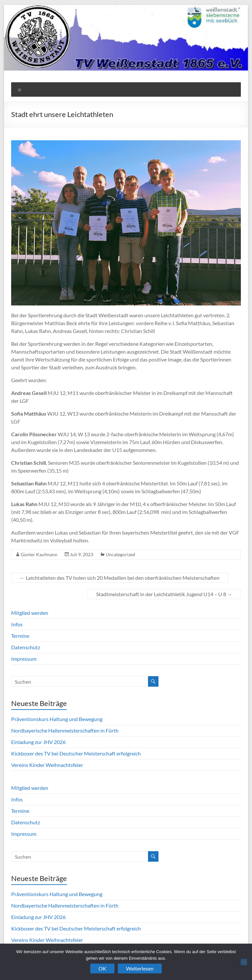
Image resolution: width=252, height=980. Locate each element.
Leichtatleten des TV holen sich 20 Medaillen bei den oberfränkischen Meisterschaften (120, 578)
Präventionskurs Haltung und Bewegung (57, 719)
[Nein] (244, 962)
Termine (20, 636)
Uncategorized (120, 554)
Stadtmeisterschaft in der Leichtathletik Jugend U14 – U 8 (164, 594)
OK (102, 968)
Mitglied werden (30, 613)
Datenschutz (26, 647)
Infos (17, 624)
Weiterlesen (140, 968)
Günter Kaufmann (39, 554)
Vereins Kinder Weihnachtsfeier (47, 765)
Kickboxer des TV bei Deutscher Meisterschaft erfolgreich (76, 753)
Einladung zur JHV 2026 (38, 742)
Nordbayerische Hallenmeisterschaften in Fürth (65, 730)
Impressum (24, 659)
